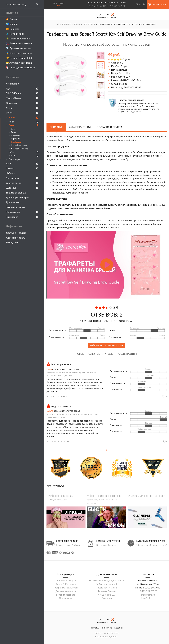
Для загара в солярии (18, 197)
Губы (24, 152)
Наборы (10, 173)
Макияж (22, 117)
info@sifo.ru (148, 598)
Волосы (22, 112)
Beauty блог (12, 242)
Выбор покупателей (107, 584)
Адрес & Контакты (66, 584)
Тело (22, 163)
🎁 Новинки (12, 29)
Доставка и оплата (16, 233)
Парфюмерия (22, 212)
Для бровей (16, 142)
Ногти (24, 156)
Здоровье (22, 188)
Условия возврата (66, 595)
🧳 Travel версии (15, 34)
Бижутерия (22, 217)
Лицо (22, 108)
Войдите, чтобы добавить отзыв (107, 346)
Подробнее (135, 112)
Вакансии (107, 598)
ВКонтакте (107, 628)
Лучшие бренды (107, 595)
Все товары (14, 159)
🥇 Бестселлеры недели (19, 53)
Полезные (93, 354)
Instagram (95, 628)
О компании (66, 598)
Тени (13, 129)
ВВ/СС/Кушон (22, 93)
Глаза (24, 125)
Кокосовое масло (15, 207)
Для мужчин (13, 202)
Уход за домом (22, 183)
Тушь (13, 132)
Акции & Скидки (107, 591)
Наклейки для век (19, 145)
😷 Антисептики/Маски (19, 63)
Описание (56, 127)
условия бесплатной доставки (107, 3)
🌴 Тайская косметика (18, 38)
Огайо (59, 6)
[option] (70, 75)
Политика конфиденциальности (107, 580)
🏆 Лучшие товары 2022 (19, 58)
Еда (22, 88)
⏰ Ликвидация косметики (20, 67)
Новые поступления (107, 588)
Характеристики (80, 127)
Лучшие (108, 354)
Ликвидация (13, 84)
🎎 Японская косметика (19, 43)
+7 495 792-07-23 (117, 6)
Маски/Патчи (22, 98)
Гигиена (22, 168)
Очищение (22, 103)
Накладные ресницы (20, 148)
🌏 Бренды (12, 24)
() (138, 4)
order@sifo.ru (148, 595)
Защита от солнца (16, 193)
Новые (80, 354)
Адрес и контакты (16, 238)
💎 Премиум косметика (19, 48)
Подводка (15, 135)
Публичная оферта (66, 580)
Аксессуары (22, 178)
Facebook (118, 628)
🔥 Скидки (12, 19)
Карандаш (15, 139)
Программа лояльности (66, 588)
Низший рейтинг (127, 354)
